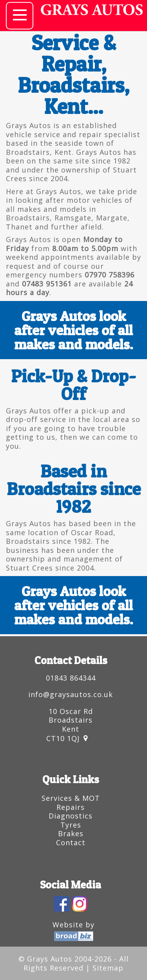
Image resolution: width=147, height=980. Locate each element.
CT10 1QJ (63, 739)
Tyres (71, 825)
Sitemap (108, 968)
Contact (71, 842)
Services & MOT (71, 798)
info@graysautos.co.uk (71, 694)
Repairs (71, 807)
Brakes (71, 833)
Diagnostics (71, 816)
